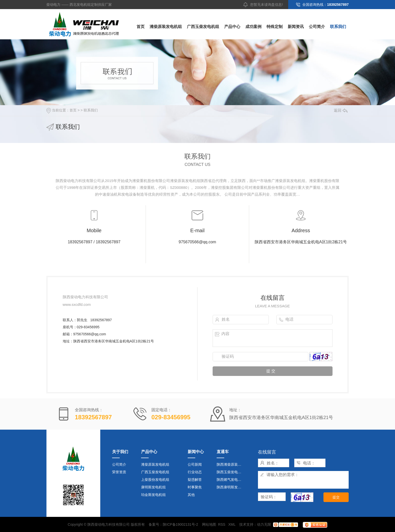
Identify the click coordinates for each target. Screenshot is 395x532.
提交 (336, 497)
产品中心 (232, 27)
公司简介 (317, 27)
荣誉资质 (119, 472)
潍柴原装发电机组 (166, 27)
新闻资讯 (296, 27)
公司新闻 (195, 464)
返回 (341, 110)
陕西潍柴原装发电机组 (231, 464)
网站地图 (209, 524)
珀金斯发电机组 (153, 495)
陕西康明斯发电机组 (231, 487)
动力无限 (264, 524)
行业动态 (195, 472)
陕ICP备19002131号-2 (180, 524)
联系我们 (338, 27)
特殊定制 (275, 27)
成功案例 (253, 27)
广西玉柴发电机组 (203, 27)
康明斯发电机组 (153, 487)
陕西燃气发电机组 (231, 480)
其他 (191, 495)
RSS (222, 524)
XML (232, 524)
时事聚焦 (195, 487)
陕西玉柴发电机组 (231, 472)
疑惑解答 (195, 480)
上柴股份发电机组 (155, 480)
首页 (141, 27)
